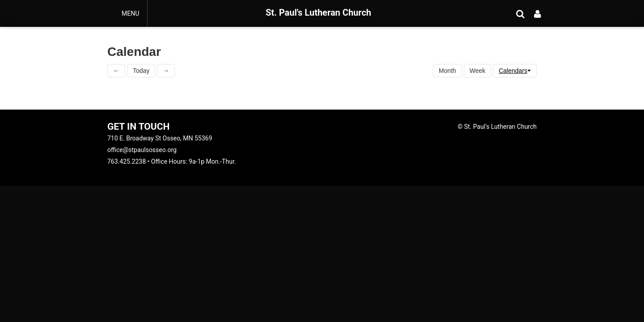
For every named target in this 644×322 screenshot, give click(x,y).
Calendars (515, 71)
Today (141, 71)
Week (478, 71)
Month (447, 71)
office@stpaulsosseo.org (142, 150)
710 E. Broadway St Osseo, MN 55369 (160, 138)
